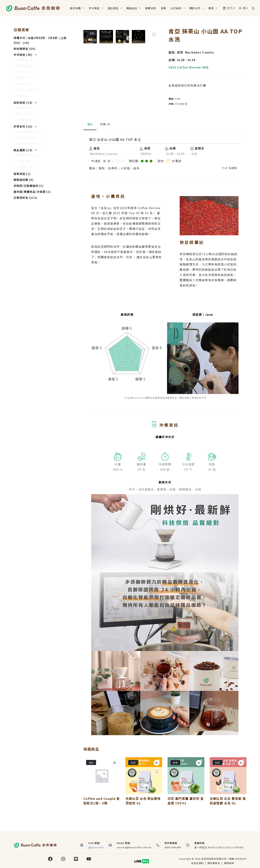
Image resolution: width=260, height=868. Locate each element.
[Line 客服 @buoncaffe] (82, 845)
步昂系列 (178, 8)
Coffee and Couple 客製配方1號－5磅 (102, 814)
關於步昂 (197, 8)
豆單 (163, 8)
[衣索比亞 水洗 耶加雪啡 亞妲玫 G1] (144, 789)
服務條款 (229, 863)
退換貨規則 (197, 863)
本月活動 (78, 8)
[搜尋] (253, 8)
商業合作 (151, 8)
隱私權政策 (214, 863)
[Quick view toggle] (114, 776)
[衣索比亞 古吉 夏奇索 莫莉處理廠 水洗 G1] (228, 789)
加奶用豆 (115, 8)
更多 (214, 8)
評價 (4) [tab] (105, 138)
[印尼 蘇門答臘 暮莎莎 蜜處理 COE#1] (186, 789)
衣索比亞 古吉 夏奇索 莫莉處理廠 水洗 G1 (228, 814)
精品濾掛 (134, 8)
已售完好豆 (181, 104)
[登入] (243, 8)
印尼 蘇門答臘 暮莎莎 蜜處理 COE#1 (186, 814)
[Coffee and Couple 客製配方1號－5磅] (102, 789)
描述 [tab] (90, 138)
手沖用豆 (97, 8)
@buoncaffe (96, 847)
